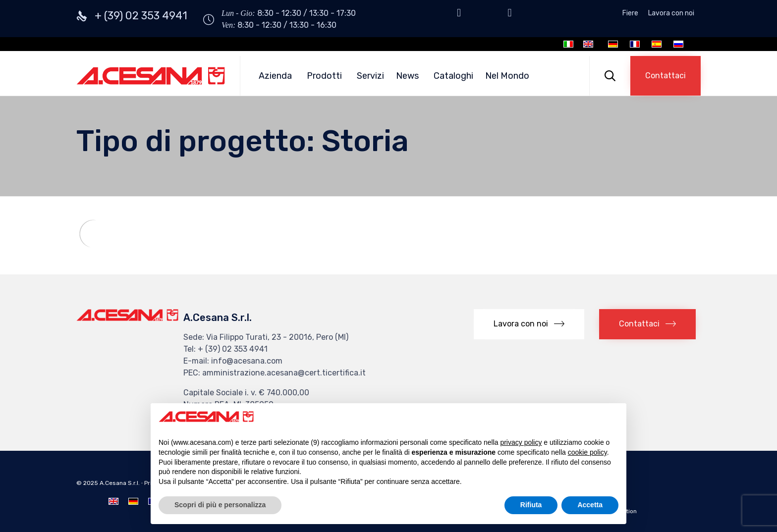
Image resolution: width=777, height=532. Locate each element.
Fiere (630, 13)
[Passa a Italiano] (568, 44)
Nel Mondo (507, 76)
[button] (666, 76)
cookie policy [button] (587, 452)
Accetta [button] (590, 505)
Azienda (275, 76)
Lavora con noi (671, 13)
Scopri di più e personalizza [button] (220, 505)
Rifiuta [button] (531, 505)
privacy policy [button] (521, 442)
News (407, 76)
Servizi (370, 76)
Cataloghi (453, 76)
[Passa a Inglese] (588, 44)
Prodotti (324, 76)
